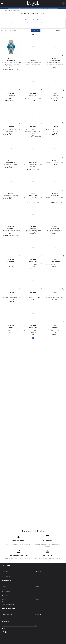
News (4, 597)
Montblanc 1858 (54, 23)
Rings (3, 585)
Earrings (37, 585)
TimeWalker (47, 26)
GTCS (36, 613)
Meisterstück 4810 (40, 23)
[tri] (60, 30)
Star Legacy (33, 26)
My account (5, 618)
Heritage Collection (26, 23)
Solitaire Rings (5, 590)
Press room (38, 603)
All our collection (6, 578)
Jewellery (7, 582)
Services (4, 603)
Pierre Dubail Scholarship (8, 605)
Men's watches (6, 570)
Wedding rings (38, 590)
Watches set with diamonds (41, 575)
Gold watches (5, 573)
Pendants (37, 588)
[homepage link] (33, 4)
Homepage (4, 11)
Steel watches (38, 573)
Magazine (37, 600)
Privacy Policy (5, 613)
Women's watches (39, 570)
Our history (5, 600)
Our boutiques (38, 616)
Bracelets (4, 588)
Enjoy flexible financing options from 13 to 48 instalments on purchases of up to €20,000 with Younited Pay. (33, 8)
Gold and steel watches (8, 575)
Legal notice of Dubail (7, 616)
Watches (9, 11)
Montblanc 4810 (19, 26)
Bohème (12, 23)
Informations (9, 610)
